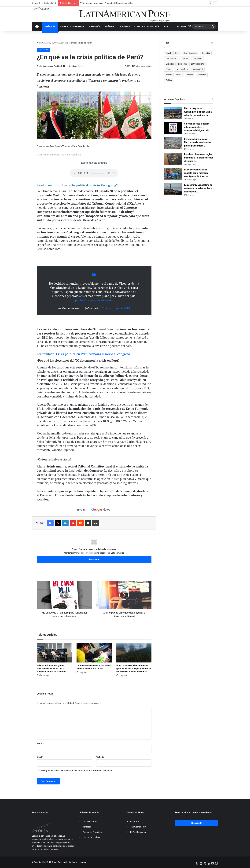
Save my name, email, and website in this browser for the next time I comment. (76, 771)
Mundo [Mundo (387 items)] (169, 75)
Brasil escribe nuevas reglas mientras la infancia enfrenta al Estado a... (199, 158)
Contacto (87, 827)
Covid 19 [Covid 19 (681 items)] (184, 59)
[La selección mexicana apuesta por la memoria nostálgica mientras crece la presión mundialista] (173, 174)
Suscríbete (94, 559)
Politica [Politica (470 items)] (169, 80)
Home (41, 43)
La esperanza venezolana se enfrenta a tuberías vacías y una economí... (198, 188)
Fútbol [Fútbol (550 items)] (169, 69)
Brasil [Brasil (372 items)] (168, 53)
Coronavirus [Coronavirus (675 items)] (171, 59)
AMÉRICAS (50, 27)
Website (100, 757)
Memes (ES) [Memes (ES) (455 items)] (198, 69)
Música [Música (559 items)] (190, 75)
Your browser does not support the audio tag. (94, 173)
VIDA (166, 27)
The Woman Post (138, 827)
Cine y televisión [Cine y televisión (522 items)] (190, 53)
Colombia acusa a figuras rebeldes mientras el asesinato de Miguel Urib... (197, 127)
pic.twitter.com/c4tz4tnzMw (94, 300)
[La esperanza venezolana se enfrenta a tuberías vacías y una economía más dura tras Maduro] (173, 189)
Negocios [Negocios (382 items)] (202, 75)
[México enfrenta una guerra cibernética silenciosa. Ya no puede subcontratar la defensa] (54, 653)
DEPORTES (124, 27)
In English (182, 27)
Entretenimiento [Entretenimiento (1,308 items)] (198, 64)
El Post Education (138, 832)
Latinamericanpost (78, 862)
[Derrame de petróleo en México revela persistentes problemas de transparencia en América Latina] (173, 143)
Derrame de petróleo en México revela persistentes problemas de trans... (198, 142)
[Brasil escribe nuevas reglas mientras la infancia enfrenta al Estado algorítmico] (173, 159)
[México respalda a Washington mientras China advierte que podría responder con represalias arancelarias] (173, 113)
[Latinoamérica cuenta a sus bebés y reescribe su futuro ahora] (94, 653)
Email (40, 757)
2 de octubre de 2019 (116, 308)
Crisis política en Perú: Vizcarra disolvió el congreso (93, 354)
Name (40, 743)
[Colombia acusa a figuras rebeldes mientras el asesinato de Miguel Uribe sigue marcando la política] (173, 128)
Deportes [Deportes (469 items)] (170, 64)
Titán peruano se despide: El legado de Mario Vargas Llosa (107, 3)
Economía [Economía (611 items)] (182, 64)
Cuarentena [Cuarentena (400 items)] (197, 59)
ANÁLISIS (110, 27)
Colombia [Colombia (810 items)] (206, 53)
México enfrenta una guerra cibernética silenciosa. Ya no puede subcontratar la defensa (52, 669)
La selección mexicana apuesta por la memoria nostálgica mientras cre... (197, 173)
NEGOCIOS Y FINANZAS (72, 27)
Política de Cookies (91, 837)
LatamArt (135, 822)
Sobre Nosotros (90, 822)
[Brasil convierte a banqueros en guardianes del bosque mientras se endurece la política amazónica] (134, 653)
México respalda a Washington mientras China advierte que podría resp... (198, 112)
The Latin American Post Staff (50, 66)
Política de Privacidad (92, 832)
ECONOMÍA (94, 27)
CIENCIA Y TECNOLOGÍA (147, 27)
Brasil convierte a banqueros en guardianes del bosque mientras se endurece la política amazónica (134, 669)
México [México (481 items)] (179, 75)
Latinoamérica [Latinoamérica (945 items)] (182, 69)
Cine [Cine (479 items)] (177, 53)
